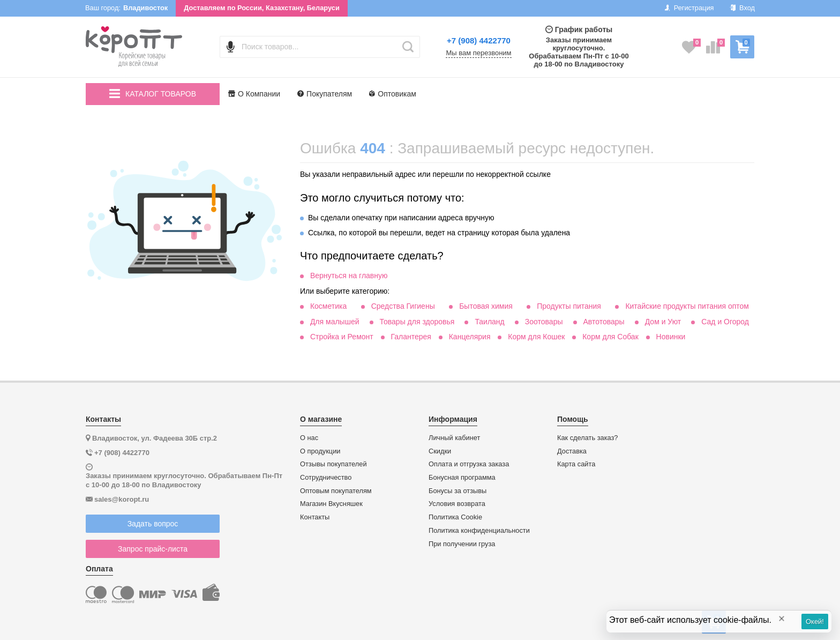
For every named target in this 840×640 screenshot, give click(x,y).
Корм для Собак (610, 337)
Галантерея (411, 337)
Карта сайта (576, 464)
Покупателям (325, 94)
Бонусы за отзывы (457, 491)
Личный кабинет (454, 438)
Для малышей (335, 322)
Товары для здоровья (417, 322)
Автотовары (604, 322)
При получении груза (462, 544)
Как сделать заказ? (588, 438)
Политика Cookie (455, 517)
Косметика (328, 306)
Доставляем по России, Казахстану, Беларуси (262, 8)
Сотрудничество (326, 478)
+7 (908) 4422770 (479, 40)
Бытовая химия (486, 306)
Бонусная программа (462, 478)
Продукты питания (569, 306)
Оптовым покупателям (336, 491)
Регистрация (689, 8)
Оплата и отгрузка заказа (469, 464)
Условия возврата (457, 504)
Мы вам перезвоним (478, 53)
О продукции (320, 451)
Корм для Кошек (536, 337)
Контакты (315, 517)
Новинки (671, 337)
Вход (742, 8)
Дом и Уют (663, 322)
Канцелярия (470, 337)
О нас (309, 438)
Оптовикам (393, 94)
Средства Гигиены (403, 306)
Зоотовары (544, 322)
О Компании (254, 94)
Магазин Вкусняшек (331, 504)
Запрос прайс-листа (153, 549)
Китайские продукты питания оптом (687, 306)
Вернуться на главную (349, 276)
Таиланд (489, 322)
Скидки (440, 451)
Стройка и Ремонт (342, 337)
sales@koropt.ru (122, 499)
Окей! (815, 622)
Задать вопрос (153, 524)
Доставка (572, 451)
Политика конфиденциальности (479, 531)
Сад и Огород (725, 322)
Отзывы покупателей (333, 464)
